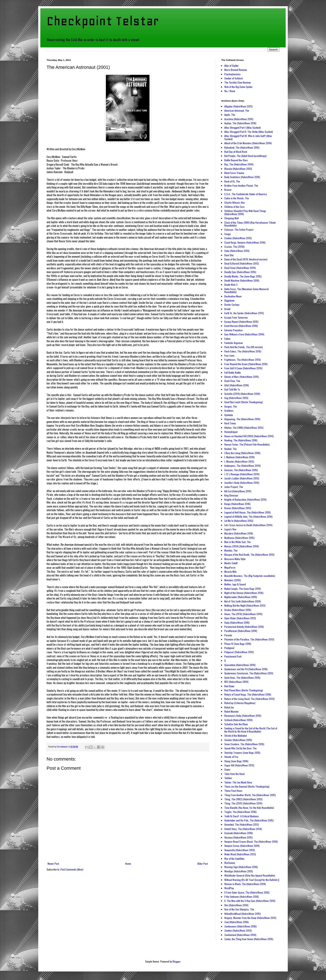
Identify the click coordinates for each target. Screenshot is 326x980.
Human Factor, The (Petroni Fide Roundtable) (247, 444)
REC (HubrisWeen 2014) (236, 682)
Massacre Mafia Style (235, 559)
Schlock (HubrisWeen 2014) (238, 720)
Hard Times (230, 423)
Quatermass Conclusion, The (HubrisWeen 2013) (249, 673)
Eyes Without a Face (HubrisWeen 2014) (244, 334)
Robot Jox (229, 707)
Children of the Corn (234, 207)
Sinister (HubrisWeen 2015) (238, 740)
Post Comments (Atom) (72, 869)
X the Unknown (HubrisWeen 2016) (242, 897)
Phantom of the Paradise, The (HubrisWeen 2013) (249, 639)
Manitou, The (231, 550)
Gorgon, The (231, 406)
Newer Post (53, 864)
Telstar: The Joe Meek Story (238, 782)
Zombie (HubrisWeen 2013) (238, 930)
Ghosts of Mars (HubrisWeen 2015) (242, 377)
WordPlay (229, 888)
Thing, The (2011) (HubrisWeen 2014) (243, 803)
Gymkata (229, 415)
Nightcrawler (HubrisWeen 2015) (241, 597)
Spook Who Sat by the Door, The (240, 748)
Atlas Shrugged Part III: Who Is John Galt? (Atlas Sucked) (248, 137)
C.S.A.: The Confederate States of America (246, 194)
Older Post (203, 864)
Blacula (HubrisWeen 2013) (238, 169)
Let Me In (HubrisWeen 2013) (239, 521)
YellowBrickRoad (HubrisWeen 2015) (243, 914)
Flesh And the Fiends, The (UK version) (244, 347)
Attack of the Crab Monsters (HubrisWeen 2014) (248, 143)
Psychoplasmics (232, 74)
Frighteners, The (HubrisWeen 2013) (243, 360)
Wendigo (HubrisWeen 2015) (239, 871)
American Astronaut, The (237, 110)
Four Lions (229, 355)
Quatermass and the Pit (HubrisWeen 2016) (246, 669)
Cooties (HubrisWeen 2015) (238, 238)
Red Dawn (229, 686)
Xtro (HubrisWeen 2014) (236, 905)
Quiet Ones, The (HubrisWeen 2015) (242, 678)
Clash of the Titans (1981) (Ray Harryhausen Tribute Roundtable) (250, 224)
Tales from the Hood (234, 774)
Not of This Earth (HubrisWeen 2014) (243, 601)
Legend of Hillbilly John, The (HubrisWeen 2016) (248, 516)
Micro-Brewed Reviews (236, 70)
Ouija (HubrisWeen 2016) (237, 622)
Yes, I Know (230, 91)
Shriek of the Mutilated (236, 736)
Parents (228, 635)
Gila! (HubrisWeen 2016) (237, 385)
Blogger (176, 961)
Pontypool (229, 648)
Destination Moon (233, 296)
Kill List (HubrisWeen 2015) (238, 491)
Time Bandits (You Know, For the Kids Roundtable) (249, 808)
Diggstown (229, 300)
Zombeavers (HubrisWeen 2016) (240, 926)
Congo (228, 234)
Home (128, 864)
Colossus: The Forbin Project (239, 230)
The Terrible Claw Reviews (238, 82)
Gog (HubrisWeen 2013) (236, 398)
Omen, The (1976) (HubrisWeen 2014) (243, 614)
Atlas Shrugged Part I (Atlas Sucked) (243, 127)
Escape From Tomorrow (236, 317)
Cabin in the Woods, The (237, 198)
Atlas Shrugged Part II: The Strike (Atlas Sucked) (249, 132)
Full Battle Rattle (233, 372)
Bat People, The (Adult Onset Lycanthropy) (245, 156)
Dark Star (229, 255)
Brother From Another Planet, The (241, 185)
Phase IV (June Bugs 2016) (238, 644)
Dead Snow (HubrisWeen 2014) (240, 268)
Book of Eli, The (232, 181)
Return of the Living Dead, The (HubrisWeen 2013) (249, 699)
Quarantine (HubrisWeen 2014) (240, 665)
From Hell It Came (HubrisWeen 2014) (243, 368)
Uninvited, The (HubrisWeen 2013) (242, 824)
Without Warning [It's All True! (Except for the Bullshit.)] (252, 880)
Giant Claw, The (232, 381)
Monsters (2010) (233, 580)
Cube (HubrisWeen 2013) (237, 251)
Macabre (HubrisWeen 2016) (239, 533)
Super (227, 769)
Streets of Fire (231, 757)
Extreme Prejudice (233, 330)
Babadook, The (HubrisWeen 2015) (242, 147)
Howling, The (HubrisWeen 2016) (241, 440)
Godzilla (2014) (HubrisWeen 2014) (242, 394)
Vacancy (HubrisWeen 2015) (238, 837)
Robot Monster (232, 711)
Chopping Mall (232, 218)
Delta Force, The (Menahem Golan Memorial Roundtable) (246, 290)
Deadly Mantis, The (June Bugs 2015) (243, 276)
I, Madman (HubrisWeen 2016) (240, 457)
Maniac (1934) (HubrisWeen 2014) (242, 546)
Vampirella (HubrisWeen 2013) (240, 850)
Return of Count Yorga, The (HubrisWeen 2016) (248, 694)
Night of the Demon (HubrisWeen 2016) (244, 593)
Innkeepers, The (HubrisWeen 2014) (243, 466)
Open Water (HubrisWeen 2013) (240, 618)
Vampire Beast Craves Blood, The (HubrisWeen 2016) (251, 841)
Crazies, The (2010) (234, 247)
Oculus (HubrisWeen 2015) (238, 610)
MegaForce (230, 567)
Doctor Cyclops (232, 305)
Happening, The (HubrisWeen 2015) (242, 419)
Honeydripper (231, 432)
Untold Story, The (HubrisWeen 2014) (243, 829)
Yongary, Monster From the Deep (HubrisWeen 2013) (250, 918)
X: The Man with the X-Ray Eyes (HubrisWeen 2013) (250, 901)
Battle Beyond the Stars (236, 160)
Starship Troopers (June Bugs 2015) (242, 753)
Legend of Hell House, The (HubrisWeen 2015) (248, 512)
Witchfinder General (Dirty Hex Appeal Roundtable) (250, 875)
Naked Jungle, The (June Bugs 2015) (243, 589)
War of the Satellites (234, 859)
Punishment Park (233, 656)
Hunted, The (230, 449)
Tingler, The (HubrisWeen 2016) (240, 812)
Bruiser (228, 190)
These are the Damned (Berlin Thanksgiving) (247, 786)
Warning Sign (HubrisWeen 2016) (241, 867)
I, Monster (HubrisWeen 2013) (239, 461)
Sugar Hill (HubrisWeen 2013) (239, 765)
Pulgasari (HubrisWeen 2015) (239, 652)
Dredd (227, 309)
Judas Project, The (234, 487)
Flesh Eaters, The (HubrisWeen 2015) (243, 351)
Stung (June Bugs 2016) (236, 761)
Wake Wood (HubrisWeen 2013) (240, 854)
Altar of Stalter (232, 66)
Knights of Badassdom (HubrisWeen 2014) (245, 499)
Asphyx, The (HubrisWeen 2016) (240, 123)
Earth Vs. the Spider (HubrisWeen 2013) (244, 313)
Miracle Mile (230, 572)
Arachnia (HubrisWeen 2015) (239, 119)
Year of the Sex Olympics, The (239, 909)
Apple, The (230, 115)
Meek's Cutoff (231, 563)
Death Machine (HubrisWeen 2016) (242, 280)
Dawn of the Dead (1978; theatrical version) (246, 259)
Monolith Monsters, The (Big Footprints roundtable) (250, 576)
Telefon (228, 778)
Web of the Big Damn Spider (238, 87)
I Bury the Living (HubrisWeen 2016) (242, 453)
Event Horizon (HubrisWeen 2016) (241, 326)
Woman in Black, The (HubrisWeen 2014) (245, 884)
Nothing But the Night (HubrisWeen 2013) (245, 605)
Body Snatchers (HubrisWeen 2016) (242, 177)
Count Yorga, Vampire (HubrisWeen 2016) (245, 242)
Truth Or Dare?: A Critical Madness (242, 816)
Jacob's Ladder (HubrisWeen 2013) (242, 478)
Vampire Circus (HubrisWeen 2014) (242, 846)
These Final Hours (233, 791)
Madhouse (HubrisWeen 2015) (239, 538)
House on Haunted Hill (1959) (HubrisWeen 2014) (249, 436)
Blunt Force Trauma (234, 173)
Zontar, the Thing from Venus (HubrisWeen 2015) (249, 939)
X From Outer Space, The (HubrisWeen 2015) (247, 892)
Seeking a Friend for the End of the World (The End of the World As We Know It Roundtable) (251, 730)
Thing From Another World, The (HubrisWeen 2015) (250, 795)
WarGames (230, 863)
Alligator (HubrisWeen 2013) (238, 106)
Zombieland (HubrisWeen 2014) (240, 935)
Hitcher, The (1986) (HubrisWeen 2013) (244, 428)
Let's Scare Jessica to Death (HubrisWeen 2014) (248, 525)
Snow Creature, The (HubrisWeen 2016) (244, 744)
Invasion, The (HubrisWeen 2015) (241, 470)
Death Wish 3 (231, 285)
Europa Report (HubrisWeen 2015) (241, 322)
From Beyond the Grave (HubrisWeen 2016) (246, 364)
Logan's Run (230, 529)
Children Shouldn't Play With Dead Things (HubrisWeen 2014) (245, 212)
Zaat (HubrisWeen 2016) (236, 922)
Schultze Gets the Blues (236, 724)
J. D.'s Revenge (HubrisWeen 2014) (242, 474)
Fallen (227, 339)
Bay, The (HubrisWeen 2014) (239, 164)
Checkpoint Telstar (103, 21)
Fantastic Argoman (234, 343)
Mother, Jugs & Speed (235, 584)
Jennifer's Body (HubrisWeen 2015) (242, 483)
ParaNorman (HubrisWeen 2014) (241, 631)
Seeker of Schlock (233, 78)
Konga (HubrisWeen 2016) (237, 504)
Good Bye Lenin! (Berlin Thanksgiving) (244, 402)
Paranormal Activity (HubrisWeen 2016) (244, 627)
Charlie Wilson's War (235, 203)
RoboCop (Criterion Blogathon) (240, 703)
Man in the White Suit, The (238, 542)
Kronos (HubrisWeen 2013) (238, 508)
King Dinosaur (231, 495)
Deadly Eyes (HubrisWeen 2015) (240, 272)
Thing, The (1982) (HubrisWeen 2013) (243, 799)
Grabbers (229, 411)
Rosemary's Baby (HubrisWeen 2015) (243, 716)
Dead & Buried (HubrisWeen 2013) (242, 263)
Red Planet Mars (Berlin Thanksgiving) (244, 690)
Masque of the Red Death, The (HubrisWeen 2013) (249, 555)
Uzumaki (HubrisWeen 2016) (239, 833)
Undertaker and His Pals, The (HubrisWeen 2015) (249, 820)
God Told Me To (232, 389)
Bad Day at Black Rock (236, 152)
